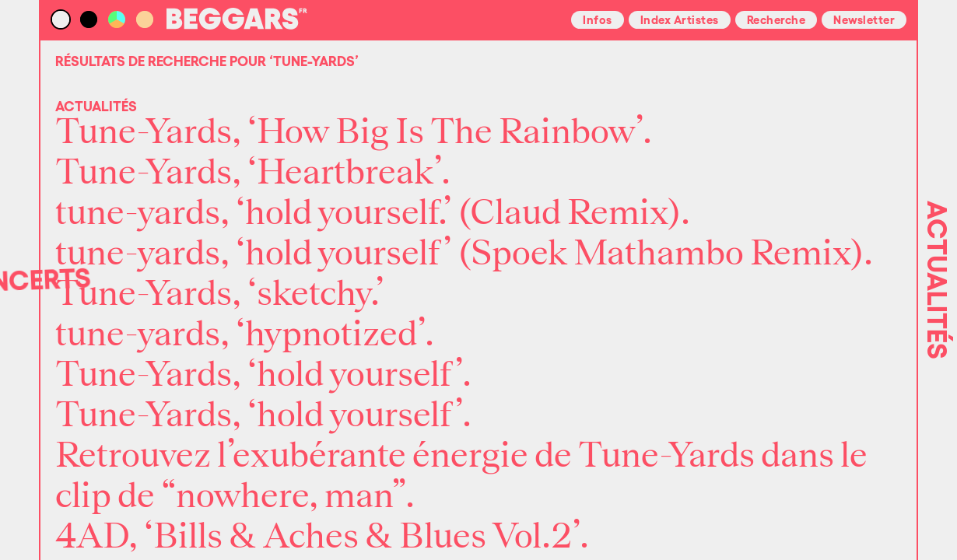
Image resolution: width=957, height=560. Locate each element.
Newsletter (864, 19)
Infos (598, 19)
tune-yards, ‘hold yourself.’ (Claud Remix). (373, 213)
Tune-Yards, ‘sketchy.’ (220, 294)
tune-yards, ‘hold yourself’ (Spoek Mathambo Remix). (464, 254)
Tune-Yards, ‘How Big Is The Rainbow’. (354, 132)
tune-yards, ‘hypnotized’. (245, 334)
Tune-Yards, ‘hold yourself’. (263, 375)
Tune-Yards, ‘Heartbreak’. (253, 173)
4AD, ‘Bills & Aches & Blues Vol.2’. (322, 537)
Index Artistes (680, 19)
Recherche (776, 19)
